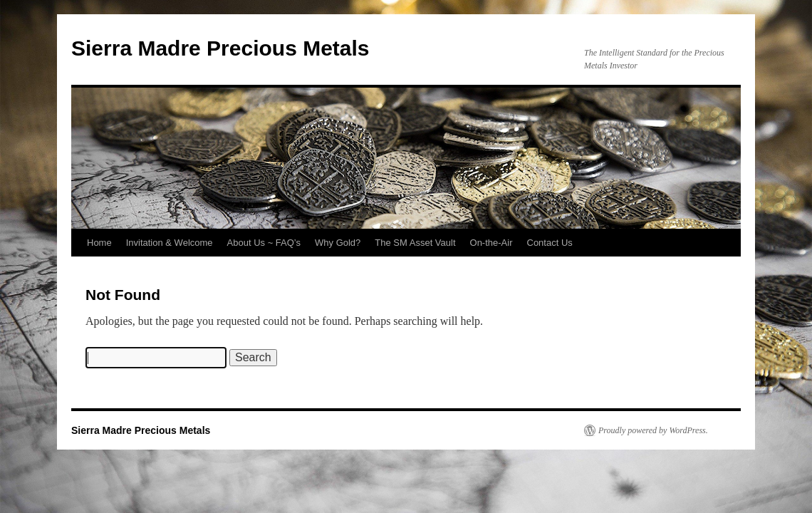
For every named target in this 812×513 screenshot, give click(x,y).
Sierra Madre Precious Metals (220, 48)
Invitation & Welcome (170, 243)
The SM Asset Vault (415, 243)
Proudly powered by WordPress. (653, 430)
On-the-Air (491, 243)
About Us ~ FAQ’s (264, 243)
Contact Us (550, 243)
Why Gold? (338, 243)
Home (99, 243)
